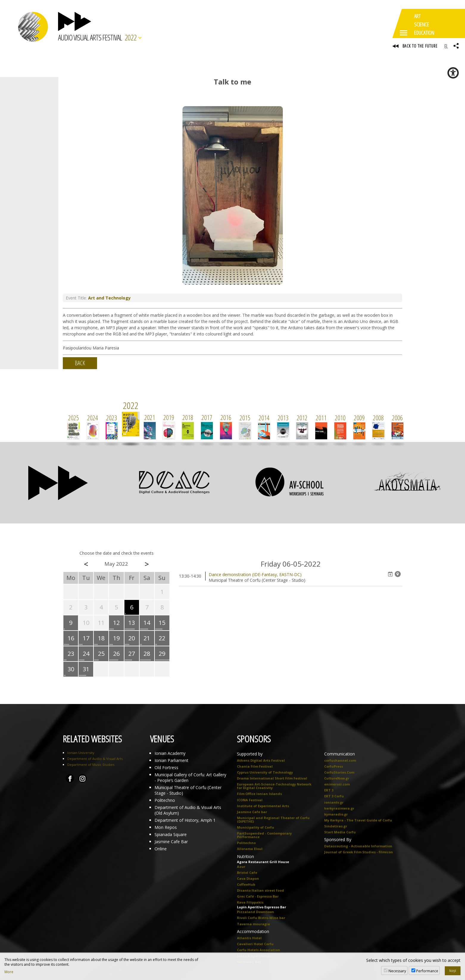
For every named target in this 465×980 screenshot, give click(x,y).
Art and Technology (109, 298)
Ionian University (81, 753)
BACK (80, 363)
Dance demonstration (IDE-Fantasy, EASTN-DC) (255, 575)
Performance (427, 971)
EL (446, 46)
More (9, 972)
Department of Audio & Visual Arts (95, 759)
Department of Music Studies (91, 765)
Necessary (397, 971)
